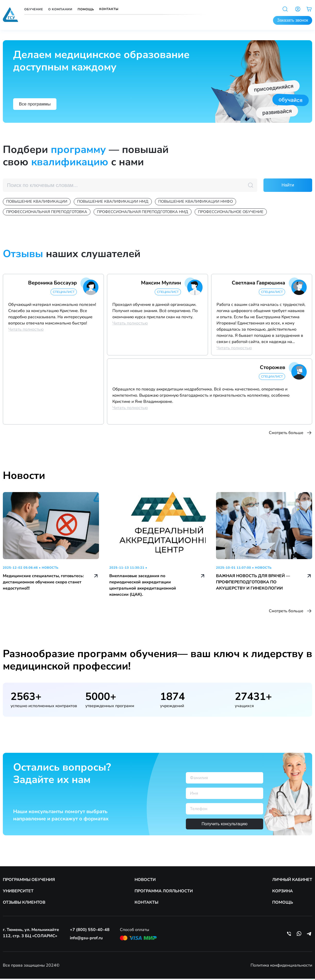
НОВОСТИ (145, 881)
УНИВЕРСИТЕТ (18, 892)
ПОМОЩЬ (283, 904)
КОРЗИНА (283, 892)
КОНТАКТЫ (146, 904)
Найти (288, 185)
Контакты (109, 9)
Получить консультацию (225, 825)
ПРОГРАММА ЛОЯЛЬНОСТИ (164, 892)
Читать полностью (26, 331)
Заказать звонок (293, 20)
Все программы (38, 103)
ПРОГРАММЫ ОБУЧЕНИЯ (29, 881)
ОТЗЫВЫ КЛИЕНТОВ (24, 904)
